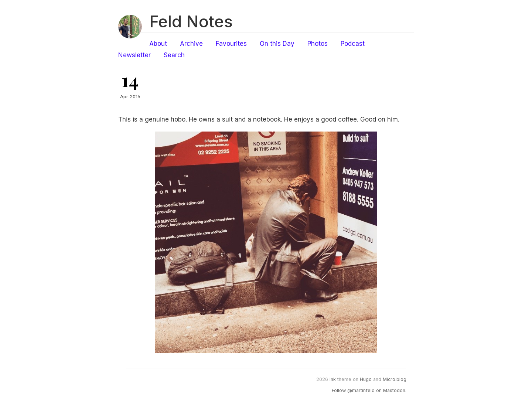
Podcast (353, 44)
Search (174, 55)
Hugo (366, 379)
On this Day (277, 44)
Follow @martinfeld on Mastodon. (369, 390)
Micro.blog (395, 379)
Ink (333, 379)
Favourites (231, 44)
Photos (318, 44)
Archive (191, 44)
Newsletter (134, 55)
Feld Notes (191, 21)
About (158, 44)
